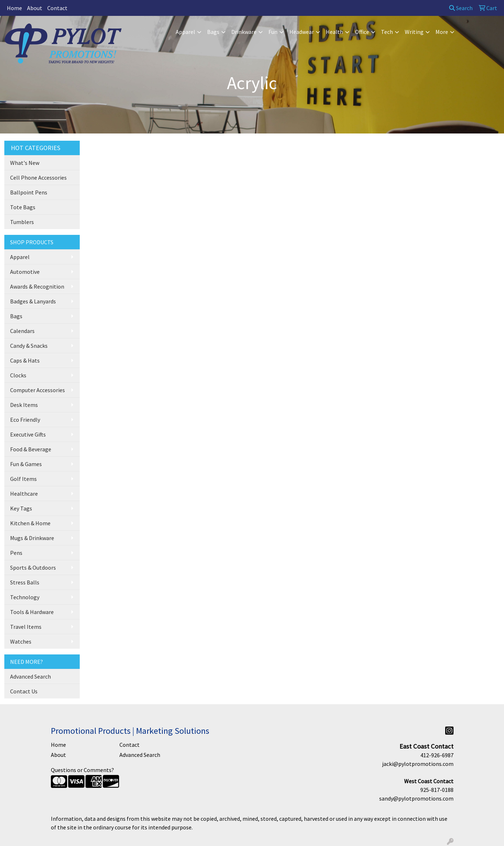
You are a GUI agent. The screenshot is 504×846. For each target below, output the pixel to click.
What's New (25, 163)
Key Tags (21, 508)
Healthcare (24, 494)
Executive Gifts (28, 434)
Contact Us (24, 691)
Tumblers (22, 222)
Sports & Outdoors (33, 567)
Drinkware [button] (244, 32)
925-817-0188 (437, 790)
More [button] (442, 32)
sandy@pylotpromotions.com (416, 798)
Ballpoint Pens (29, 192)
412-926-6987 (437, 755)
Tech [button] (387, 32)
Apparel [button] (185, 32)
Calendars (22, 331)
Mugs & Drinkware (32, 538)
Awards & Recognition (37, 286)
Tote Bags (23, 207)
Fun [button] (273, 32)
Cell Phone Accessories (38, 177)
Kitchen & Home (30, 523)
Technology (25, 597)
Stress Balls (25, 582)
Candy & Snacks (29, 346)
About (35, 8)
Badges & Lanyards (33, 301)
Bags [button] (213, 32)
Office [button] (362, 32)
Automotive (25, 272)
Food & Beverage (31, 449)
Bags (16, 316)
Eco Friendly (25, 420)
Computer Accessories (38, 390)
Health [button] (334, 32)
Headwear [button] (302, 32)
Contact (57, 8)
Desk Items (24, 405)
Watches (21, 641)
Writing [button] (414, 32)
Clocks (18, 375)
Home (14, 8)
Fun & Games (26, 464)
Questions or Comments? (82, 770)
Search (461, 8)
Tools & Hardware (32, 612)
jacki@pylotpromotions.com (418, 764)
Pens (16, 553)
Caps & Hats (25, 360)
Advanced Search (30, 676)
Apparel (20, 257)
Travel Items (26, 627)
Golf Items (23, 479)
